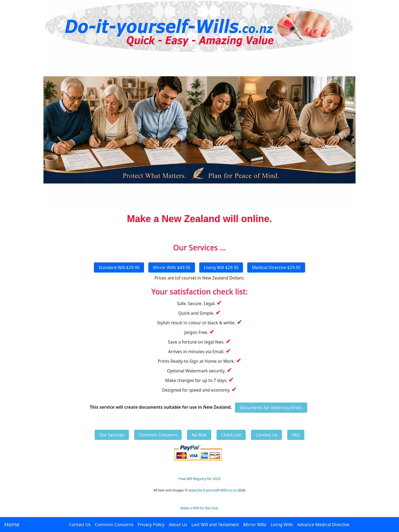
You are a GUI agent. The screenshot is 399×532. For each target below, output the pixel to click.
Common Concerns (114, 525)
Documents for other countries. (271, 408)
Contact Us (80, 525)
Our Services (112, 435)
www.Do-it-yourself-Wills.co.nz (213, 490)
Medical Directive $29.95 (276, 267)
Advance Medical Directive (323, 525)
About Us (178, 525)
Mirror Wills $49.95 (172, 267)
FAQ (296, 435)
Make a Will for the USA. (199, 508)
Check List (231, 435)
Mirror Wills (255, 525)
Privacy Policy (151, 525)
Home (12, 524)
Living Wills (282, 525)
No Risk (199, 435)
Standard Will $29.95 (119, 267)
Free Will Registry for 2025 (200, 479)
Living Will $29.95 (221, 267)
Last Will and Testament (215, 525)
